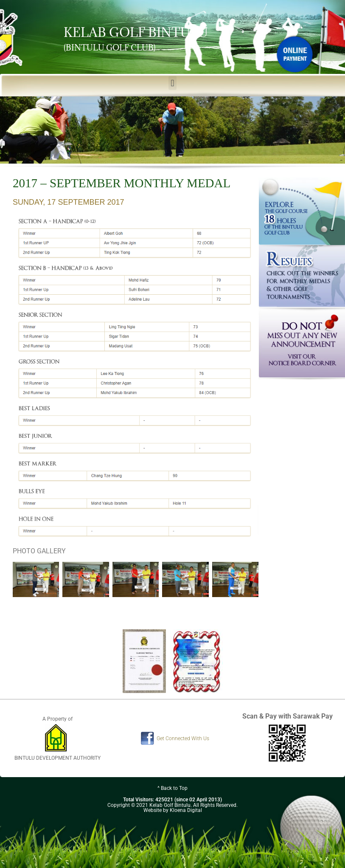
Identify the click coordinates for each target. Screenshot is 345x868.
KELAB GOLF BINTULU (136, 32)
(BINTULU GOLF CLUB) (110, 48)
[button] (172, 83)
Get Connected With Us (183, 738)
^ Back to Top (172, 788)
